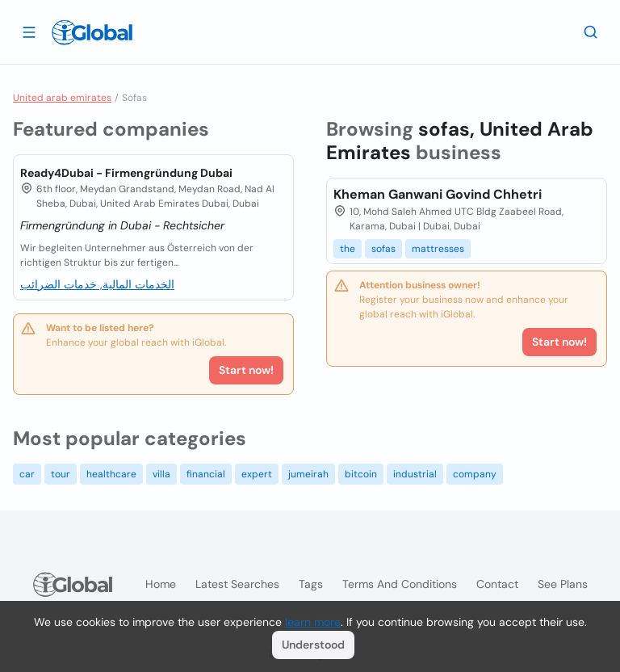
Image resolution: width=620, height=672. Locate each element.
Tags (311, 584)
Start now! (246, 370)
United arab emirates (62, 98)
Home (161, 584)
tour (61, 474)
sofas (383, 249)
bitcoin (361, 474)
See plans (563, 584)
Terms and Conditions (400, 584)
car (27, 474)
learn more (313, 622)
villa (161, 474)
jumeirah (308, 474)
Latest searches (237, 584)
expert (257, 474)
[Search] (591, 31)
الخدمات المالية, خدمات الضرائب (97, 284)
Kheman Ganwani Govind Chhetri (438, 194)
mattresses (438, 249)
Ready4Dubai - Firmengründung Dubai (126, 173)
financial (206, 474)
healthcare (111, 474)
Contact (497, 584)
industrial (415, 474)
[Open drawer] (29, 31)
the (348, 249)
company (475, 474)
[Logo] (92, 32)
